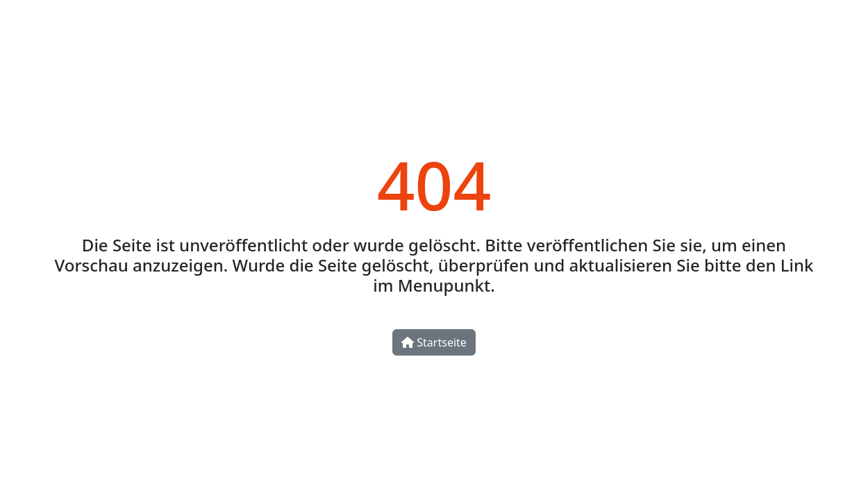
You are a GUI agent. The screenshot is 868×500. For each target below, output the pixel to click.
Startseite (434, 342)
